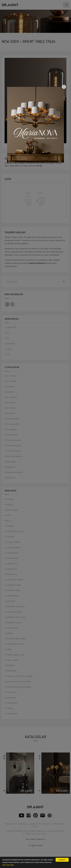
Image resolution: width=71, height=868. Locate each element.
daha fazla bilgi (8, 865)
